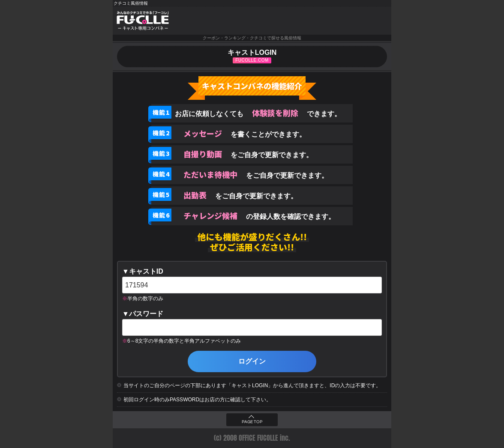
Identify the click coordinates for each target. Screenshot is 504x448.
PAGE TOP (252, 422)
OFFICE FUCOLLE (258, 438)
